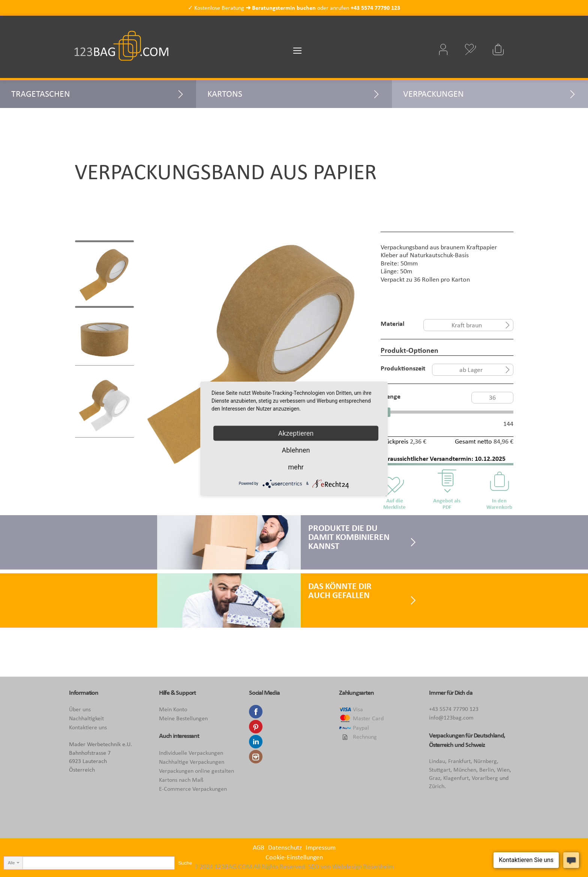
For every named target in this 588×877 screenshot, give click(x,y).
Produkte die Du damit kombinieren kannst (349, 537)
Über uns (80, 709)
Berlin (487, 770)
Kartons (225, 94)
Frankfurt (459, 761)
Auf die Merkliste (394, 504)
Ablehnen (296, 450)
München (465, 770)
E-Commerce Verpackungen (193, 789)
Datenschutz (285, 847)
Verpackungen (433, 94)
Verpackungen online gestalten (196, 771)
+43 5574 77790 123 (375, 8)
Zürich (437, 786)
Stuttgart (440, 770)
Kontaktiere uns (88, 727)
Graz (435, 778)
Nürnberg (485, 761)
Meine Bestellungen (183, 718)
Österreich (441, 745)
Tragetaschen (41, 94)
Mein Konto (173, 709)
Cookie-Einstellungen (294, 857)
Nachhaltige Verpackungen (192, 762)
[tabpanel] (253, 351)
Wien (503, 770)
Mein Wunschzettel (470, 49)
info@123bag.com (451, 717)
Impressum (321, 847)
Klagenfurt (456, 778)
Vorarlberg (485, 778)
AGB (259, 847)
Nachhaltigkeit (86, 718)
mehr (296, 467)
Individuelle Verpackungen (191, 753)
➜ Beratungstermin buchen (281, 8)
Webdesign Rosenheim (363, 867)
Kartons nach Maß (181, 780)
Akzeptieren (296, 433)
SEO (314, 867)
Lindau (437, 761)
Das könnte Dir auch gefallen (340, 590)
